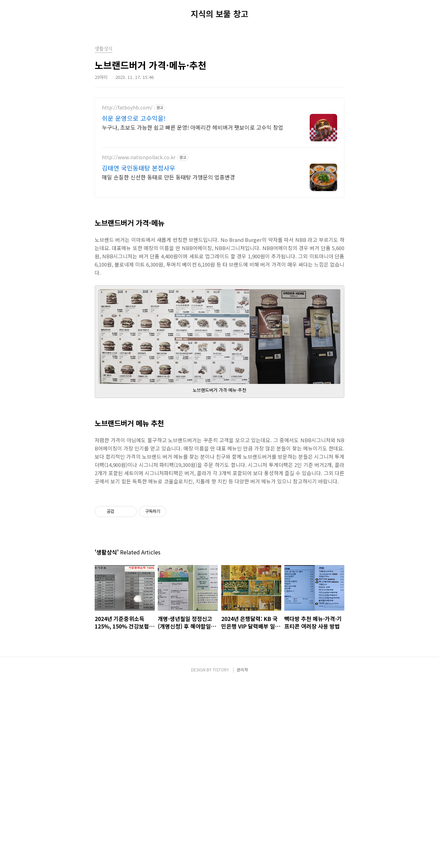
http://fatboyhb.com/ (127, 108)
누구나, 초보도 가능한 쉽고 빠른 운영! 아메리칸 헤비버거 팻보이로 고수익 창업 (193, 127)
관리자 (242, 817)
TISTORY (221, 817)
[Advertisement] (219, 456)
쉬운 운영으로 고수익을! (134, 118)
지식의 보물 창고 (219, 14)
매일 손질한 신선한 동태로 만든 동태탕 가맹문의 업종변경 (168, 177)
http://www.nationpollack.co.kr (139, 157)
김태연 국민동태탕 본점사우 (139, 168)
